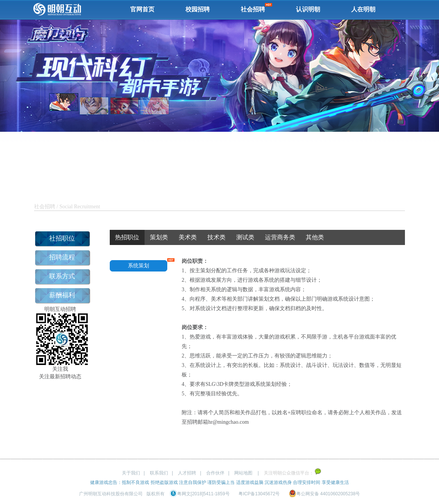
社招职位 (62, 238)
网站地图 (243, 473)
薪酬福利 (62, 295)
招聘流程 (62, 257)
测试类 (245, 237)
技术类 (216, 237)
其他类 (315, 237)
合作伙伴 (215, 473)
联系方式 (62, 276)
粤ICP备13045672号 (259, 494)
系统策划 (139, 266)
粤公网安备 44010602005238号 (325, 494)
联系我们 (159, 473)
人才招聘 (187, 473)
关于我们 (131, 473)
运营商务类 (280, 237)
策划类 (159, 237)
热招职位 (127, 237)
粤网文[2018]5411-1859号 (200, 494)
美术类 (188, 237)
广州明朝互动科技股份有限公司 (111, 494)
